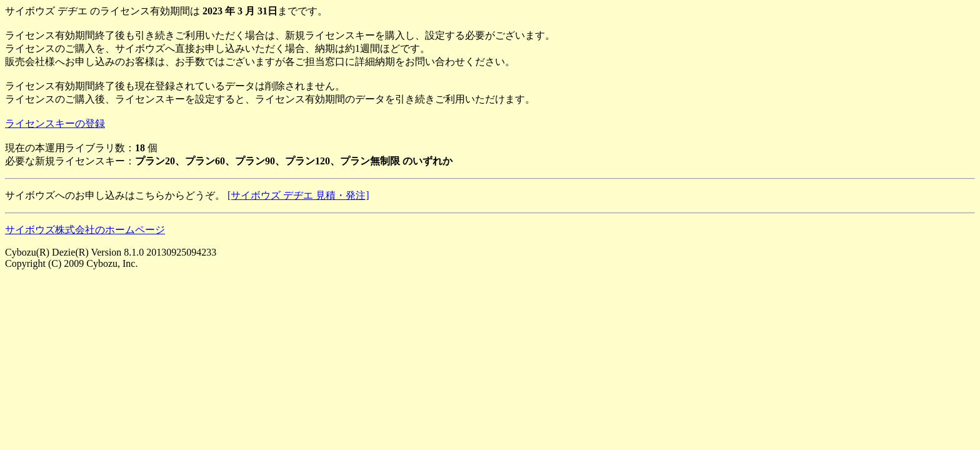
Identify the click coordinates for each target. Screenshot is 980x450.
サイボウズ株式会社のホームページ (85, 230)
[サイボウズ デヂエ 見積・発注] (298, 195)
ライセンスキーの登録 (55, 123)
